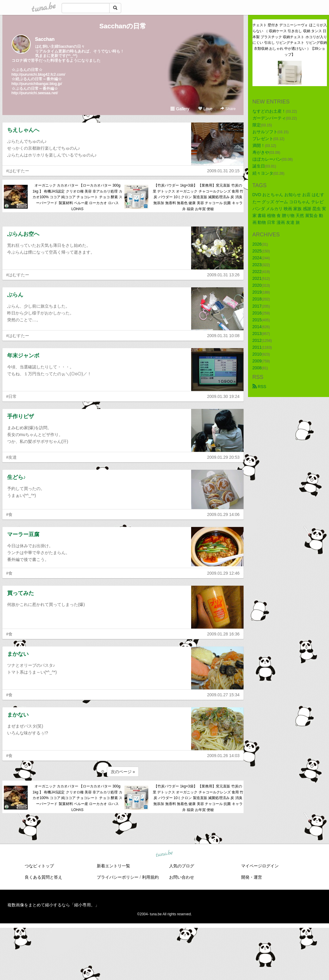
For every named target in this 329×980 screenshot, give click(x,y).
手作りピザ (21, 416)
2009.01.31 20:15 (223, 171)
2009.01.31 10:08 (223, 336)
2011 (257, 347)
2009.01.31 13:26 (223, 275)
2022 (257, 272)
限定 (257, 125)
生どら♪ (17, 477)
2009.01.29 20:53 (223, 457)
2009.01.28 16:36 (223, 634)
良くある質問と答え (43, 877)
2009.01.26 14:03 (223, 756)
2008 (257, 368)
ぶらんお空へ (23, 234)
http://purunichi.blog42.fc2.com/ (39, 74)
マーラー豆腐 (23, 534)
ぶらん (15, 295)
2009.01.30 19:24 (223, 396)
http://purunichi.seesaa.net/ (35, 93)
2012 (257, 340)
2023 (257, 265)
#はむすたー (18, 171)
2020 (257, 285)
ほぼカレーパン (267, 159)
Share (228, 109)
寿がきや (261, 152)
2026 (257, 244)
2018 (257, 299)
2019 (257, 292)
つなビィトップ (39, 866)
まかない (18, 654)
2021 (257, 278)
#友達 (12, 457)
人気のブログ (182, 866)
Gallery (180, 109)
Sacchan (45, 39)
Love (205, 109)
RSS (259, 387)
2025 (257, 251)
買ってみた (21, 593)
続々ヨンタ (263, 173)
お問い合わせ (182, 877)
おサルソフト (265, 132)
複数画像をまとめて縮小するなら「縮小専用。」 (53, 905)
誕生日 (259, 166)
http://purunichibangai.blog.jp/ (37, 84)
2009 (257, 361)
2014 (257, 327)
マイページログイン (260, 866)
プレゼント (263, 139)
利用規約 (150, 877)
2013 (257, 334)
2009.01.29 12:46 (223, 573)
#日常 (12, 396)
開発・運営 (252, 877)
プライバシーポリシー (118, 877)
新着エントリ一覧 (113, 866)
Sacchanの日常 (123, 26)
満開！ (259, 145)
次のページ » (123, 772)
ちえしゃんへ (23, 130)
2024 (257, 258)
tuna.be (164, 854)
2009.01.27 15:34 (223, 695)
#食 (10, 514)
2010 (257, 354)
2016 (257, 313)
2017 (257, 306)
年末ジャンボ (23, 356)
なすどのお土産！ (269, 111)
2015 (257, 320)
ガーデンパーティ (269, 118)
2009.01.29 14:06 (223, 514)
